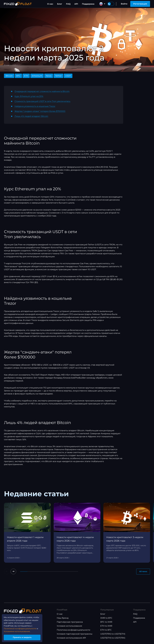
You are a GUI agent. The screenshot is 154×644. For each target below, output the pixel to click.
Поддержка (88, 4)
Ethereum (37, 76)
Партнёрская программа (70, 622)
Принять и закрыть (24, 637)
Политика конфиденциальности (73, 630)
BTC (18, 76)
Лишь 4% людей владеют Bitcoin (31, 116)
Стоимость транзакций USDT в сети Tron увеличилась (42, 101)
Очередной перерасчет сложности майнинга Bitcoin (42, 91)
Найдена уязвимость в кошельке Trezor (35, 106)
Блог (60, 4)
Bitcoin (9, 76)
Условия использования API (71, 638)
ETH (26, 76)
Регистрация (140, 4)
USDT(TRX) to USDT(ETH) (113, 634)
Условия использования (69, 626)
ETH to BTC (106, 630)
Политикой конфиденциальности (21, 628)
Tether (58, 76)
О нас (50, 4)
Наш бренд (63, 618)
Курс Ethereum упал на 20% (29, 96)
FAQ (68, 4)
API (76, 4)
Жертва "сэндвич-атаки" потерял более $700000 (40, 111)
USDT (68, 76)
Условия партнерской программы (75, 634)
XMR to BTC (106, 618)
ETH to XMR (106, 626)
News (49, 76)
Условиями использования (18, 631)
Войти (124, 4)
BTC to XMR (106, 622)
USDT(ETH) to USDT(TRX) (113, 638)
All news (143, 572)
